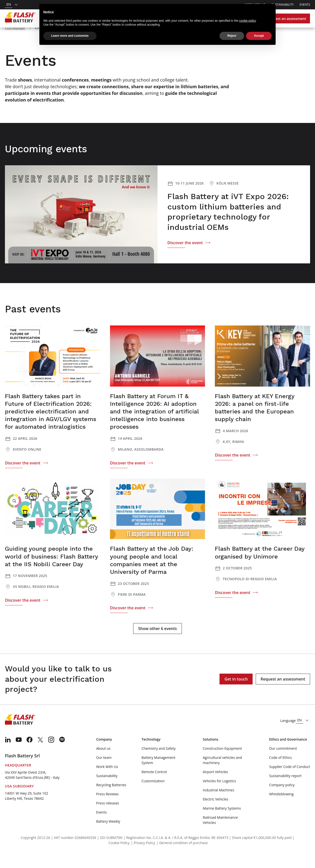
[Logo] (20, 18)
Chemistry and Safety (158, 761)
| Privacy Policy (143, 856)
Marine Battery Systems (222, 821)
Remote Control (154, 785)
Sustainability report (285, 789)
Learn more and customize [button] (70, 36)
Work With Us (107, 779)
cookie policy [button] (248, 21)
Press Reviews (107, 807)
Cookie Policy (119, 856)
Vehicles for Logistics (219, 794)
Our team (104, 770)
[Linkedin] (8, 752)
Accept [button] (259, 36)
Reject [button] (232, 36)
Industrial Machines (219, 803)
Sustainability (283, 5)
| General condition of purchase (182, 856)
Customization (153, 794)
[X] (40, 752)
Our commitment (283, 761)
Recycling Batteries (111, 798)
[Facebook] (30, 752)
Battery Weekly (108, 834)
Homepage (15, 40)
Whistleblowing (281, 807)
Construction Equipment (222, 761)
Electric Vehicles (216, 812)
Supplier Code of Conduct (290, 779)
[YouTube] (19, 752)
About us (103, 761)
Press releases (108, 816)
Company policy (282, 798)
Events (305, 5)
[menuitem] (8, 752)
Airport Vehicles (215, 785)
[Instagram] (51, 752)
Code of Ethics (281, 770)
